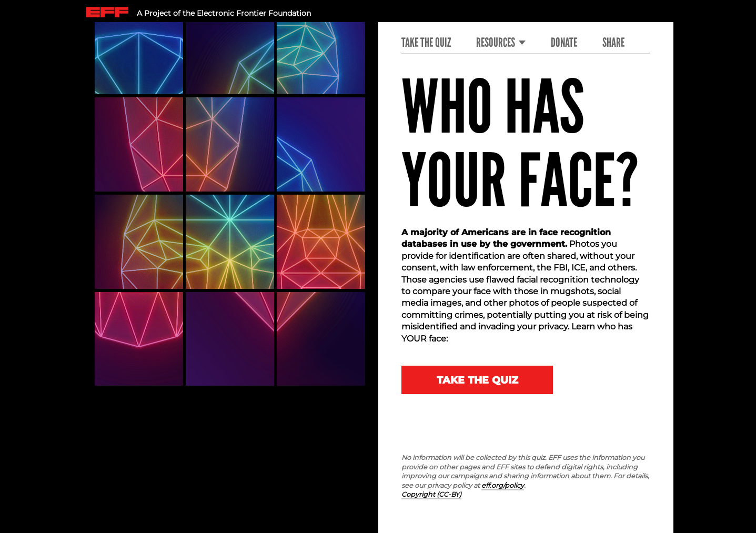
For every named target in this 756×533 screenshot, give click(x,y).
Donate (564, 43)
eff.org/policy (503, 485)
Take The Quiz (477, 380)
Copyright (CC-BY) (431, 494)
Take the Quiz (426, 43)
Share (613, 43)
